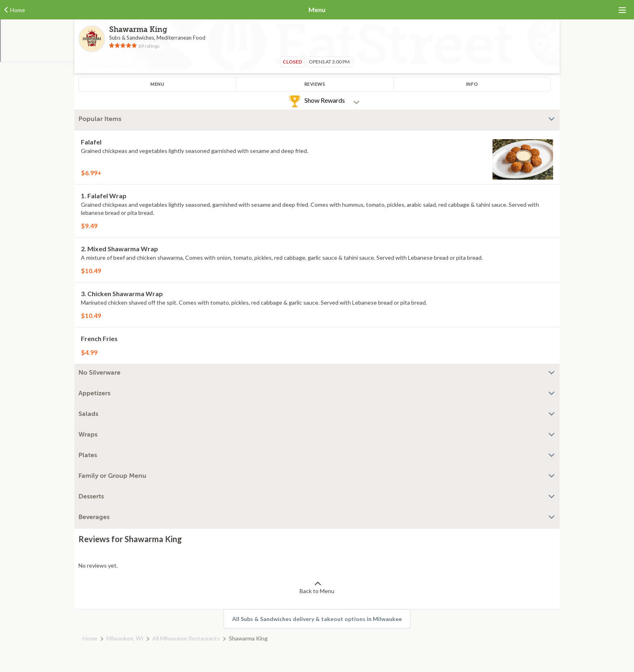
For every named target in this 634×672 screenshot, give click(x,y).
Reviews (315, 84)
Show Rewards (325, 100)
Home (90, 638)
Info (472, 84)
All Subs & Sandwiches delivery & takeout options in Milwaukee (317, 619)
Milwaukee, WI (125, 638)
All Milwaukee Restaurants (186, 638)
